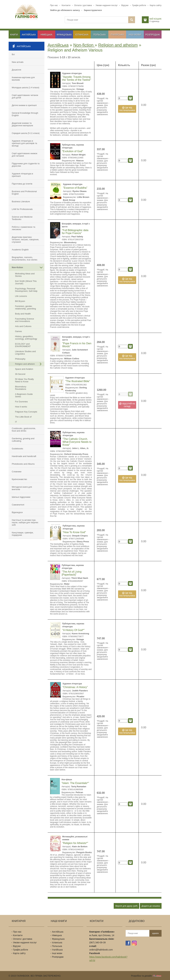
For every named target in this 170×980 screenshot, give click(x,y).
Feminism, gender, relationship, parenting (26, 307)
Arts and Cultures (23, 326)
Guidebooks (17, 449)
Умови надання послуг (107, 5)
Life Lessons (21, 296)
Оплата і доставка (83, 5)
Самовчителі (18, 505)
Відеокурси (17, 512)
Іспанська (82, 35)
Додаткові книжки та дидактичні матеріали (22, 124)
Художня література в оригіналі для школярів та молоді (24, 143)
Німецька (47, 35)
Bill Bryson (20, 301)
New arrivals (18, 62)
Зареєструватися (93, 10)
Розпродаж (153, 35)
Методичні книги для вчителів (22, 488)
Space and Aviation (24, 369)
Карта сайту (156, 5)
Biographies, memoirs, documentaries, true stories (25, 258)
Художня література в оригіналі (23, 175)
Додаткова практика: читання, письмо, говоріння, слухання (25, 239)
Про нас (54, 5)
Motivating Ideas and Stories (25, 275)
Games (19, 331)
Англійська (29, 35)
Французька (64, 35)
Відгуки (125, 5)
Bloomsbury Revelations (21, 388)
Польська (100, 35)
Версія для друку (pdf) (126, 906)
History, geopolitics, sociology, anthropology (26, 338)
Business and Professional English (24, 193)
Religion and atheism (25, 364)
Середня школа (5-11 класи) (26, 133)
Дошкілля (17, 70)
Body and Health (23, 314)
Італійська (117, 35)
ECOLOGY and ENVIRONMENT (23, 345)
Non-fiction (17, 267)
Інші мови (135, 35)
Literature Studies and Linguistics (25, 353)
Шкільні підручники (21, 497)
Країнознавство (19, 479)
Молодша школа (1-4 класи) (26, 87)
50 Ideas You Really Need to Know (24, 380)
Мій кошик (156, 19)
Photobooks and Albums (23, 464)
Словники (17, 472)
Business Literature (21, 201)
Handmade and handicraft (24, 456)
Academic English (20, 250)
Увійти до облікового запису (65, 10)
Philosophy (20, 359)
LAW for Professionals (22, 209)
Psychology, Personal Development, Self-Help (26, 290)
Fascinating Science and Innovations (25, 320)
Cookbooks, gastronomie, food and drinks (24, 430)
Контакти (66, 5)
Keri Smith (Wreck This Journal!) (26, 282)
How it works (21, 407)
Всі (13, 54)
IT (16, 422)
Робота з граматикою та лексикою (24, 228)
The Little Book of (23, 417)
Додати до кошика (151, 906)
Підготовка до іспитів (22, 184)
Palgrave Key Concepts (26, 412)
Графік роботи (139, 5)
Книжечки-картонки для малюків (23, 79)
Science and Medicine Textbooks (22, 218)
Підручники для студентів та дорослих (26, 165)
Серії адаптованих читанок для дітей (25, 96)
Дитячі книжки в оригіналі (24, 105)
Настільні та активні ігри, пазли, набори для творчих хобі (25, 522)
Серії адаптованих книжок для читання (25, 155)
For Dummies (21, 402)
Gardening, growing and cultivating (23, 440)
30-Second (20, 374)
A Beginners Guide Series (24, 395)
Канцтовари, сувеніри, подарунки (23, 534)
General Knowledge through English (25, 114)
